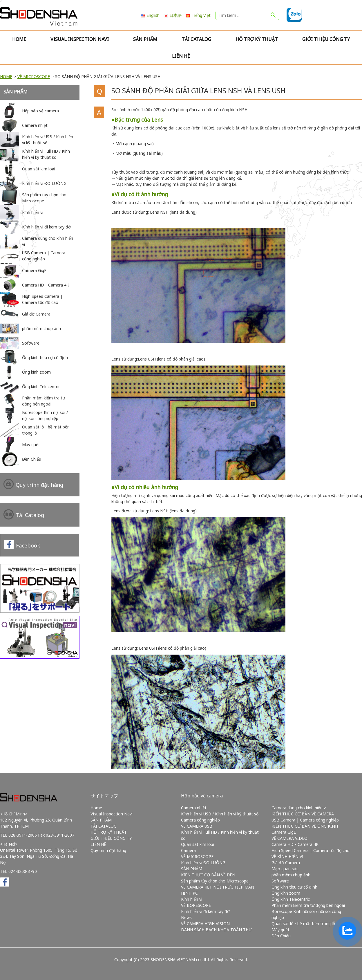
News (186, 917)
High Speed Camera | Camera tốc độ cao (311, 850)
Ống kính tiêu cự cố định (294, 887)
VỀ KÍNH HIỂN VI (287, 856)
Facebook (28, 545)
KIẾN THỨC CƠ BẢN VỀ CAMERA (303, 814)
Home (19, 39)
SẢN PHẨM (145, 39)
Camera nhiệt (194, 808)
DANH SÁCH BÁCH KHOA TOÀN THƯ (216, 930)
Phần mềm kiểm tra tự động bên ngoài (308, 905)
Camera (188, 850)
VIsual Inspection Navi (80, 39)
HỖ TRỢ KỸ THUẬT (257, 39)
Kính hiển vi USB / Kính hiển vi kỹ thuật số (220, 814)
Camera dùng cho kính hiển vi (299, 808)
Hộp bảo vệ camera (202, 796)
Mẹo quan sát (285, 869)
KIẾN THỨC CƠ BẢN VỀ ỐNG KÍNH (305, 826)
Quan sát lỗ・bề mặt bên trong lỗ (303, 924)
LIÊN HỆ (181, 56)
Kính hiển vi (192, 899)
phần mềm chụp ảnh (291, 875)
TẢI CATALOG (196, 39)
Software (280, 881)
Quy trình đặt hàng (39, 485)
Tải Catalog (30, 515)
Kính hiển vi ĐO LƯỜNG (203, 863)
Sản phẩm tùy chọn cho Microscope (215, 881)
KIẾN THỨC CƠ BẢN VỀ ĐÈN (208, 875)
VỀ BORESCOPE (196, 905)
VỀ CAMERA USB (197, 826)
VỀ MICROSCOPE (34, 76)
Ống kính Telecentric (291, 899)
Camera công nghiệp (200, 820)
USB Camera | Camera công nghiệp (305, 820)
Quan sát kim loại (198, 844)
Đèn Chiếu (281, 936)
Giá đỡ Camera (286, 863)
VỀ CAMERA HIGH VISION (205, 924)
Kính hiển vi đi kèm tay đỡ (205, 911)
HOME (6, 76)
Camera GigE (284, 832)
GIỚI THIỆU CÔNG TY (326, 39)
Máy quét (280, 930)
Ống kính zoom (286, 893)
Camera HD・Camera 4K (295, 844)
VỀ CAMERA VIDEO (289, 838)
